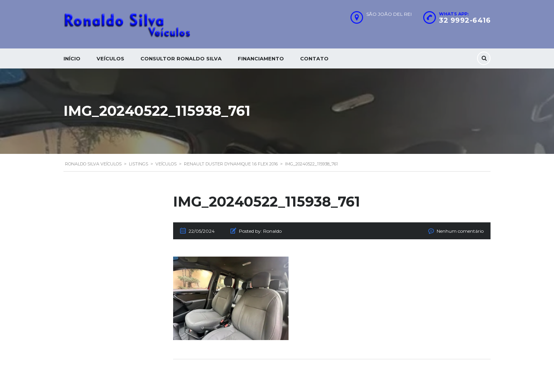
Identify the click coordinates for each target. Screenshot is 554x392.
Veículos (110, 58)
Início (72, 58)
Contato (314, 58)
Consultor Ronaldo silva (181, 58)
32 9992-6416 (465, 20)
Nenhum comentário (460, 231)
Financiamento (261, 58)
